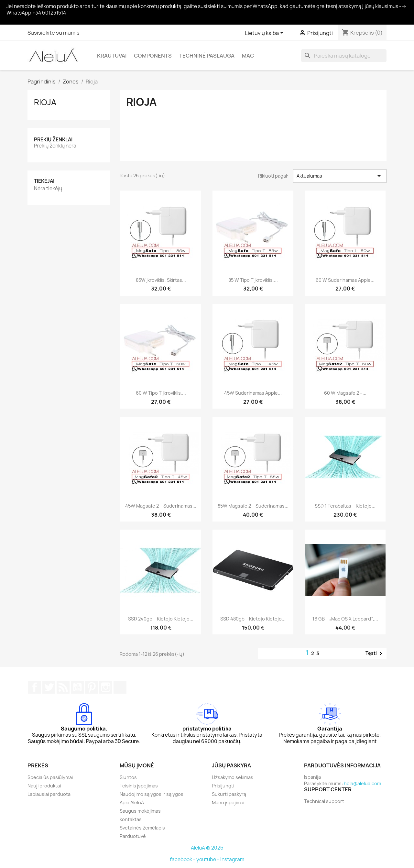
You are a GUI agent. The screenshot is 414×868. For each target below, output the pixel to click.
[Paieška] (344, 56)
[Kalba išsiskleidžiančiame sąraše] (265, 33)
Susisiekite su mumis (54, 33)
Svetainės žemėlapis (142, 828)
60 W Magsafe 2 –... (345, 393)
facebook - (183, 859)
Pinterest (92, 687)
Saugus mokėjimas (140, 811)
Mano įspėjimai (228, 802)
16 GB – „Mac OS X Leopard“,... (345, 619)
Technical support (324, 801)
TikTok (120, 687)
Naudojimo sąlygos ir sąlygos (152, 794)
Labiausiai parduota (49, 794)
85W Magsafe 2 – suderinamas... (253, 506)
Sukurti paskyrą (229, 794)
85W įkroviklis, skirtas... (161, 280)
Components (153, 56)
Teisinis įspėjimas (139, 786)
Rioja (45, 102)
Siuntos (128, 777)
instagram (232, 859)
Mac (248, 56)
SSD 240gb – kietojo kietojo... (161, 619)
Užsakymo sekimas (233, 777)
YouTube (77, 687)
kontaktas (131, 819)
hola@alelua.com (362, 783)
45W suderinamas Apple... (253, 393)
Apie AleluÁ (132, 802)
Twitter (49, 687)
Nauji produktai (44, 786)
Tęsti (375, 654)
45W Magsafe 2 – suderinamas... (161, 506)
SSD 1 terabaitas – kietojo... (345, 506)
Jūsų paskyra (231, 765)
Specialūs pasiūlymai (50, 777)
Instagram (106, 687)
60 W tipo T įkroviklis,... (161, 393)
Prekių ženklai (53, 140)
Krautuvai (112, 56)
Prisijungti (223, 786)
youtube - (208, 859)
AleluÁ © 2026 (207, 848)
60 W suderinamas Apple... (345, 280)
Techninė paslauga (207, 56)
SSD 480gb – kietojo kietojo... (253, 619)
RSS (63, 687)
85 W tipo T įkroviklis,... (253, 280)
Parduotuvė (133, 836)
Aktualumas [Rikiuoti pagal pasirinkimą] (340, 176)
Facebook (35, 687)
